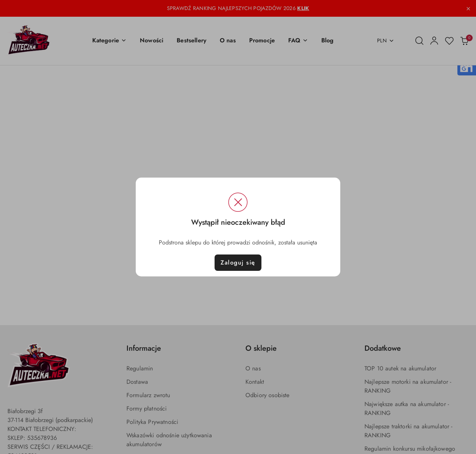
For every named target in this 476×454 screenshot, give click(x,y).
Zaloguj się (238, 262)
